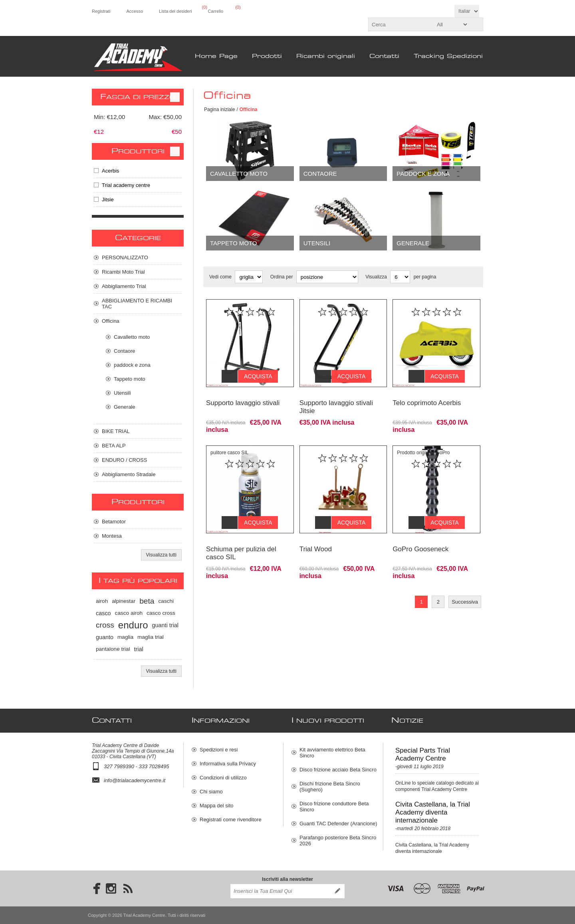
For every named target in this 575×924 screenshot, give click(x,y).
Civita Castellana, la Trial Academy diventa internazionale (433, 812)
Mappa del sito (217, 806)
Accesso (135, 11)
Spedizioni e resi (219, 750)
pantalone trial (113, 649)
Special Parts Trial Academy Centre (423, 754)
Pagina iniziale (219, 109)
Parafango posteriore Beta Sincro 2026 (338, 841)
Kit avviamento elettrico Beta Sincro (332, 753)
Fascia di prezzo (138, 97)
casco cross (161, 613)
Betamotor (114, 522)
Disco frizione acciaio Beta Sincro (338, 770)
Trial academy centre (126, 185)
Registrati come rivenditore (231, 820)
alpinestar (124, 601)
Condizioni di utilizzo (223, 778)
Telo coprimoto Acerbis (427, 397)
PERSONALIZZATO (125, 257)
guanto (105, 637)
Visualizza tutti (161, 555)
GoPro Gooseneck (420, 537)
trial (138, 649)
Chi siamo (211, 792)
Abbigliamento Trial (124, 286)
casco (103, 613)
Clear (175, 97)
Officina (111, 321)
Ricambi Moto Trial (123, 272)
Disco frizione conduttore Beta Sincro (334, 807)
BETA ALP (114, 446)
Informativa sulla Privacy (228, 764)
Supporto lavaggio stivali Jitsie (336, 401)
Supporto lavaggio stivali (243, 397)
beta (147, 601)
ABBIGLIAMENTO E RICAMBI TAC (137, 304)
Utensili (317, 243)
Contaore (320, 174)
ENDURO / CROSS (124, 460)
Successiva (465, 590)
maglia (125, 637)
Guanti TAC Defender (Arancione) (338, 824)
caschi (166, 601)
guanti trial (165, 625)
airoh (102, 601)
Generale (413, 243)
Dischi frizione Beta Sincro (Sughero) (330, 787)
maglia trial (151, 637)
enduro (133, 625)
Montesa (112, 536)
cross (105, 625)
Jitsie (108, 200)
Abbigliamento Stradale (129, 474)
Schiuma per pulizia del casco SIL (241, 541)
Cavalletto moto (239, 174)
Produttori (138, 151)
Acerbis (110, 171)
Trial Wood (316, 537)
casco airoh (129, 613)
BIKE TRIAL (116, 431)
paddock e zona (423, 174)
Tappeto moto (234, 243)
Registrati (101, 11)
